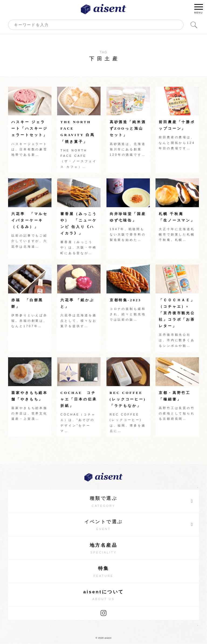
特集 (103, 572)
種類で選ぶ (142, 501)
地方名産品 (103, 549)
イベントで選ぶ (139, 525)
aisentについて (103, 596)
